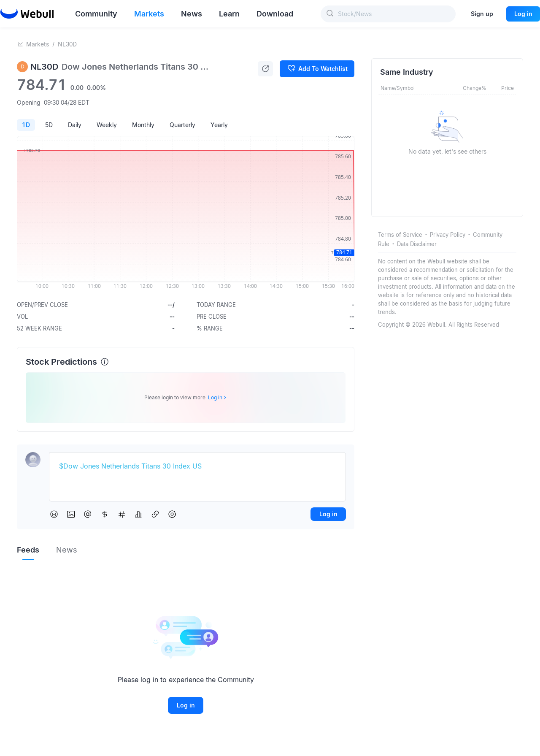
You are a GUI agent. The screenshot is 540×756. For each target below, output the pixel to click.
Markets (38, 44)
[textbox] (197, 466)
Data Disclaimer (417, 244)
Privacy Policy (448, 235)
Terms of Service (400, 235)
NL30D (67, 44)
